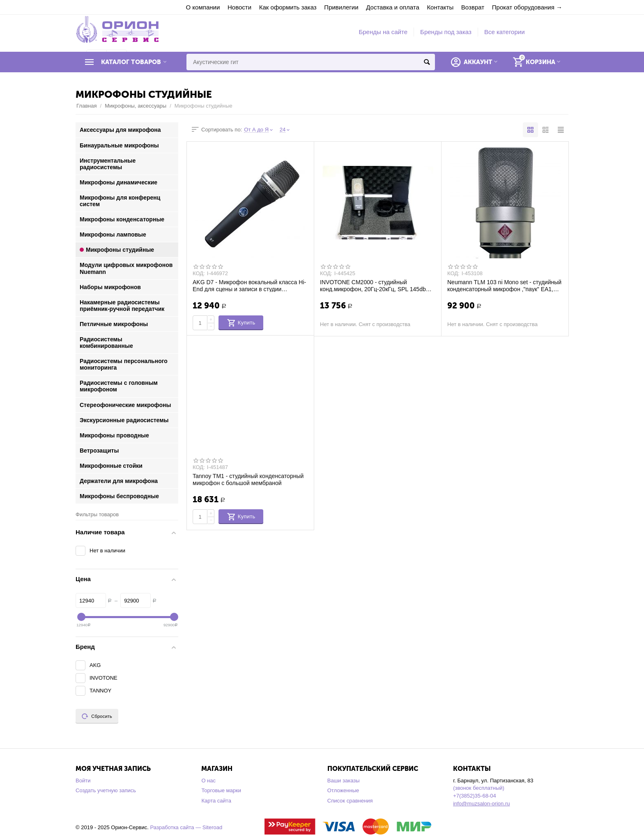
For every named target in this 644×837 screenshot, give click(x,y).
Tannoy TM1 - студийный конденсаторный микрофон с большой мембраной (248, 479)
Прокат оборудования (523, 7)
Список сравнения (350, 801)
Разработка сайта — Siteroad (186, 827)
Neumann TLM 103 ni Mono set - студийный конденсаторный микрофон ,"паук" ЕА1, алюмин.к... (504, 285)
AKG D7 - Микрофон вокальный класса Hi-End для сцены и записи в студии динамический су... (249, 285)
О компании (203, 7)
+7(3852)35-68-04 (475, 796)
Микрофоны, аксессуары (136, 106)
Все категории (505, 32)
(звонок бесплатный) (479, 788)
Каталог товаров (131, 62)
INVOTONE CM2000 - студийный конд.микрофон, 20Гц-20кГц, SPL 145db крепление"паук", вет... (373, 285)
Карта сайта (216, 801)
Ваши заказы (344, 781)
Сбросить (97, 716)
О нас (208, 781)
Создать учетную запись (106, 790)
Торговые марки (221, 790)
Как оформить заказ (288, 7)
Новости (239, 7)
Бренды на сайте (383, 32)
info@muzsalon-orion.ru (481, 804)
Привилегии (341, 7)
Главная (87, 106)
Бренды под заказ (446, 32)
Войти (83, 781)
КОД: (199, 274)
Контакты (440, 7)
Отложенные (343, 790)
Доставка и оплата (393, 7)
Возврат (473, 7)
